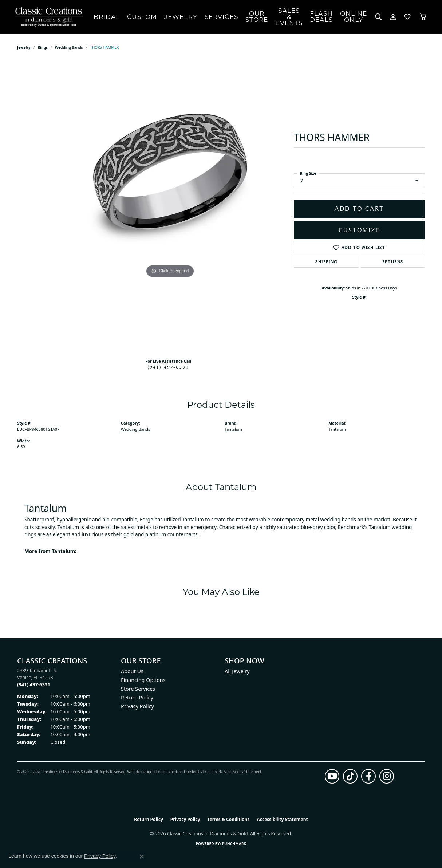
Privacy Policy (137, 706)
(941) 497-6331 (168, 367)
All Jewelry (237, 671)
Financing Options (143, 680)
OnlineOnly (354, 17)
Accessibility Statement (242, 772)
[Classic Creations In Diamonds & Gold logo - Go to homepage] (47, 17)
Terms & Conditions (229, 819)
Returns (393, 262)
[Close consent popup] (142, 856)
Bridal (107, 17)
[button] (378, 17)
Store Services (138, 689)
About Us (132, 671)
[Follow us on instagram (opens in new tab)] (387, 776)
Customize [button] (360, 230)
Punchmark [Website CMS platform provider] (234, 844)
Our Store (257, 17)
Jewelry (181, 17)
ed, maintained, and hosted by (177, 772)
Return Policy (137, 697)
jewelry (24, 47)
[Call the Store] (34, 684)
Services (221, 17)
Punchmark (213, 772)
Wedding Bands (69, 47)
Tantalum (233, 429)
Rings (43, 47)
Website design (140, 772)
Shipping (326, 262)
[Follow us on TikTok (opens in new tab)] (350, 776)
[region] (170, 207)
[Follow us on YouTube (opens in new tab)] (332, 776)
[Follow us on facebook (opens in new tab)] (368, 776)
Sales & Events (289, 17)
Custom (142, 17)
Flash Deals (321, 17)
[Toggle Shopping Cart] (423, 17)
